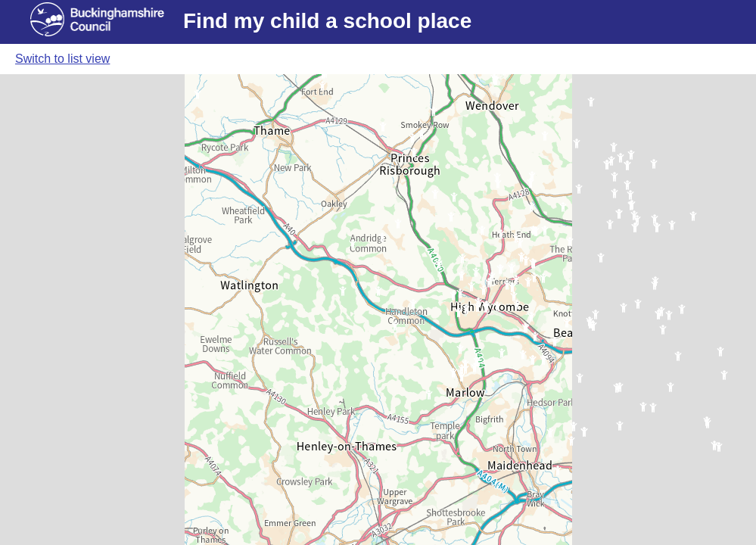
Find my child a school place (327, 21)
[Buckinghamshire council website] (107, 22)
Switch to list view (62, 59)
